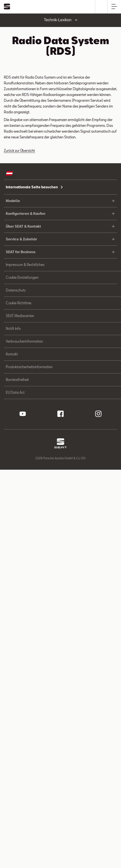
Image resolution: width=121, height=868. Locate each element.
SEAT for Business (60, 252)
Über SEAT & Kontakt (60, 226)
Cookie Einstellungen (22, 277)
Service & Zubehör (60, 239)
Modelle (60, 201)
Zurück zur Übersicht (19, 151)
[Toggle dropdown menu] (60, 20)
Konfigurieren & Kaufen (60, 214)
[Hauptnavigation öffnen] (114, 7)
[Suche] (101, 7)
